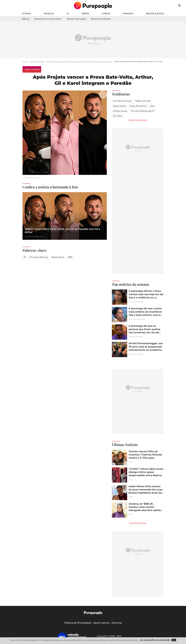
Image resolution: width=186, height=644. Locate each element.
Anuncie (117, 623)
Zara (153, 106)
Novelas (49, 14)
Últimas (26, 14)
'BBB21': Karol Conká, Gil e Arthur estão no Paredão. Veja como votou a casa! (79, 61)
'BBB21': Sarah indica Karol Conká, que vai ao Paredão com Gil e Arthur (62, 231)
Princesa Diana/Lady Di (143, 111)
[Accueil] (93, 6)
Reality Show (58, 257)
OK (174, 640)
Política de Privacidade (78, 623)
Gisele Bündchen (138, 106)
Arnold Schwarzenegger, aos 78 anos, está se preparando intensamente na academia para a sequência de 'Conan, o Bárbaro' (146, 350)
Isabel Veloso (119, 106)
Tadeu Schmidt (143, 101)
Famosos (128, 14)
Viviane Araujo (120, 111)
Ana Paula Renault (122, 101)
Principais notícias (39, 257)
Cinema (106, 14)
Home (25, 61)
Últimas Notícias (37, 61)
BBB (70, 257)
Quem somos (102, 623)
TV (68, 14)
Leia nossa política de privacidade (155, 640)
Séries (85, 14)
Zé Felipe (118, 116)
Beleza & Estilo (155, 14)
